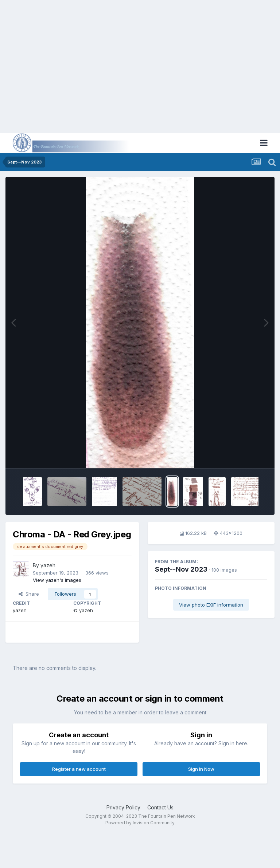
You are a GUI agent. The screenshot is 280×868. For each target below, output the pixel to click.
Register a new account (79, 769)
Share (29, 594)
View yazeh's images (57, 580)
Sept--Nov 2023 (181, 569)
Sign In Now (201, 769)
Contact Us (160, 807)
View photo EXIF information (211, 605)
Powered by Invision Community (140, 823)
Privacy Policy (123, 807)
